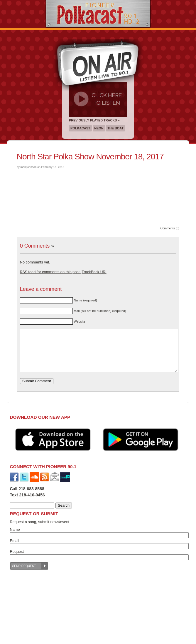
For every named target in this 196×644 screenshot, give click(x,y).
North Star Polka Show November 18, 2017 (90, 157)
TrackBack (94, 272)
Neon (99, 128)
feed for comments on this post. (50, 272)
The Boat (115, 128)
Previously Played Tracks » (94, 120)
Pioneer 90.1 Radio (98, 14)
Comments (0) (170, 228)
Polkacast (80, 128)
